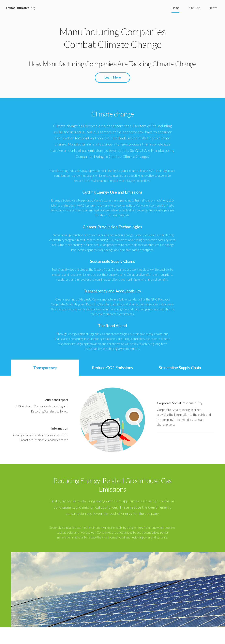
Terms (214, 8)
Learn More (113, 77)
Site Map (194, 8)
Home (175, 8)
